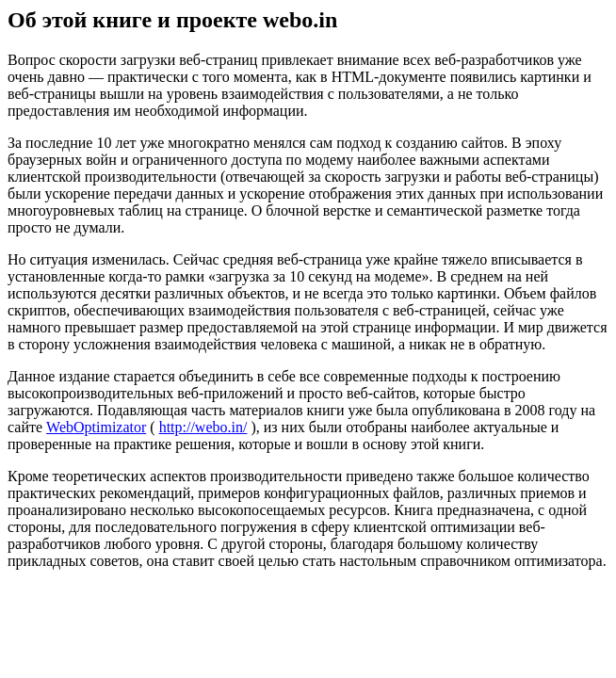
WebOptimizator (96, 427)
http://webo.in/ (203, 427)
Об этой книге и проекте (135, 20)
